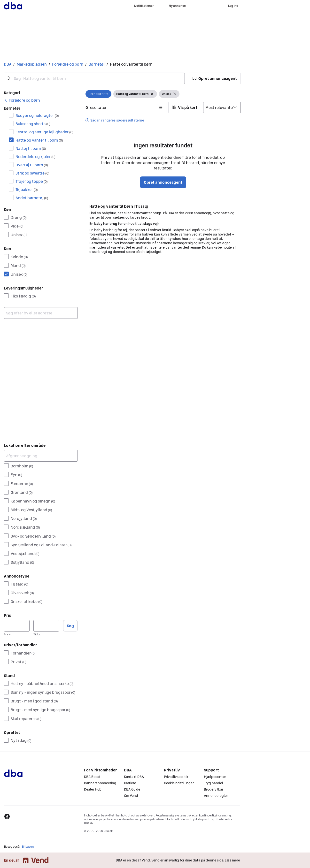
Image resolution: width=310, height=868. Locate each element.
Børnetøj (97, 64)
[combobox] (94, 78)
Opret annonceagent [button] (163, 182)
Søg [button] (70, 626)
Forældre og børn (68, 64)
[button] (215, 78)
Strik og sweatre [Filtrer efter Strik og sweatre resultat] (32, 173)
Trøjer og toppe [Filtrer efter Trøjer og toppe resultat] (32, 181)
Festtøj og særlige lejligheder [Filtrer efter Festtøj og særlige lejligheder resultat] (44, 132)
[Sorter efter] (222, 107)
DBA (8, 64)
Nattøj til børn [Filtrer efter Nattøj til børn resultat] (31, 148)
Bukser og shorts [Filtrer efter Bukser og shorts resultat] (33, 124)
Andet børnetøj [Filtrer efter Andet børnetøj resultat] (32, 198)
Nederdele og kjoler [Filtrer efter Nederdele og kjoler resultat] (35, 157)
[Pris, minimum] (17, 626)
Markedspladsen (32, 64)
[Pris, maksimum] (46, 626)
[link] (22, 100)
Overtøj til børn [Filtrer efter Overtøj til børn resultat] (32, 165)
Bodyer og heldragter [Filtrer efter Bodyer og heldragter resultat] (37, 115)
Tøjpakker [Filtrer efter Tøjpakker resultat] (27, 190)
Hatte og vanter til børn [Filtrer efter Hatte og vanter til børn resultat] (39, 140)
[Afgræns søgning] (41, 456)
